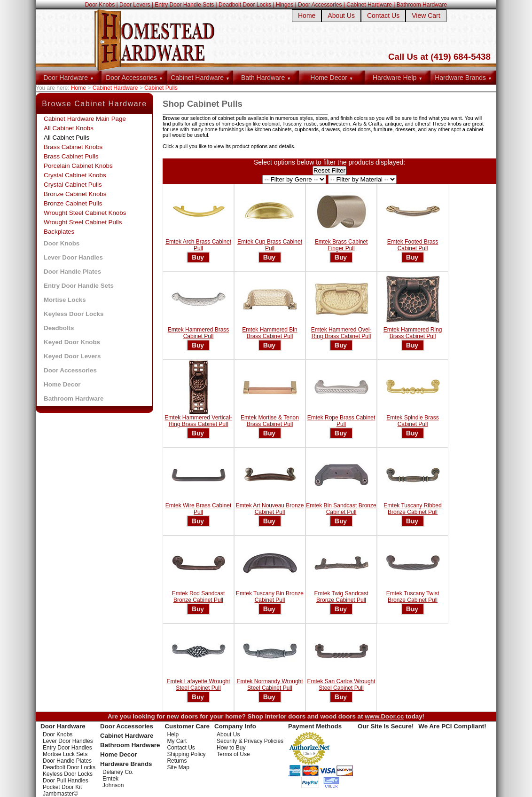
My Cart (177, 741)
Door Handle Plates (72, 272)
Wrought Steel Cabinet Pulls (83, 222)
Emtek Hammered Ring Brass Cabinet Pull (413, 333)
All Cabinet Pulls (66, 138)
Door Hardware (69, 78)
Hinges (285, 5)
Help (173, 734)
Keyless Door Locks (74, 314)
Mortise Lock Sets (65, 754)
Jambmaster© (60, 794)
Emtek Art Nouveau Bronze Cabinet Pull (270, 509)
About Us (341, 16)
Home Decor (332, 78)
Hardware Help (398, 78)
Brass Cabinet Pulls (71, 156)
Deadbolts (59, 328)
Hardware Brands (463, 78)
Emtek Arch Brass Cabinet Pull (198, 245)
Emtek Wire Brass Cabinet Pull (199, 509)
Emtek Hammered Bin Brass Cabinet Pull (270, 333)
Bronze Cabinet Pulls (73, 203)
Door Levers (135, 5)
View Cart (426, 16)
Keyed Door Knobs (72, 342)
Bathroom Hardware (422, 5)
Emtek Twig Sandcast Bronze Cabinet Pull (341, 597)
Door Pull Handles (66, 781)
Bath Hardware (266, 78)
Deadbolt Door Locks (245, 5)
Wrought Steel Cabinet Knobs (85, 213)
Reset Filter (329, 170)
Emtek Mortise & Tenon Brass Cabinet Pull (270, 421)
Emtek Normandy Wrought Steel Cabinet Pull (270, 685)
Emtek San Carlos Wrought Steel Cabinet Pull (341, 685)
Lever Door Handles (73, 257)
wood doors (338, 716)
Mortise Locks (65, 300)
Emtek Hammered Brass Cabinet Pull (199, 333)
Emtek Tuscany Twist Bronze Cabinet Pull (413, 597)
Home (307, 16)
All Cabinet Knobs (69, 128)
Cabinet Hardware (369, 5)
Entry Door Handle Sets (184, 5)
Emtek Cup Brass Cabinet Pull (270, 245)
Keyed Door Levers (72, 356)
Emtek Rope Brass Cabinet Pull (341, 421)
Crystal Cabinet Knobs (75, 175)
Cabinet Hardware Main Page (85, 119)
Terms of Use (233, 754)
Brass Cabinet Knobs (73, 147)
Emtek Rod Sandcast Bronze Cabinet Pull (199, 597)
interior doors (286, 716)
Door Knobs (100, 5)
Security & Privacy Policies (250, 741)
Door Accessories (320, 5)
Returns (177, 761)
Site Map (178, 767)
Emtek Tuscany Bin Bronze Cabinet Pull (270, 597)
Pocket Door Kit (62, 787)
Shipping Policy (186, 754)
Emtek (110, 779)
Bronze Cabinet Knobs (75, 194)
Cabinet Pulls (161, 88)
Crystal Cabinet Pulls (73, 185)
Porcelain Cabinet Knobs (78, 166)
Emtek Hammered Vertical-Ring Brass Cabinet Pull (198, 421)
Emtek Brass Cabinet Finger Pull (341, 245)
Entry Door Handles (67, 748)
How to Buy (231, 748)
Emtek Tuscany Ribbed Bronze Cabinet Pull (412, 509)
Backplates (59, 232)
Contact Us (383, 16)
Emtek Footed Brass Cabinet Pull (413, 245)
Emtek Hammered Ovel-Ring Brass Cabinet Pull (341, 333)
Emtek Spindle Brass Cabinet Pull (412, 421)
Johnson (113, 785)
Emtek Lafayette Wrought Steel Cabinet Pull (198, 685)
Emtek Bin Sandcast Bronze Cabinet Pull (341, 509)
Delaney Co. (118, 772)
